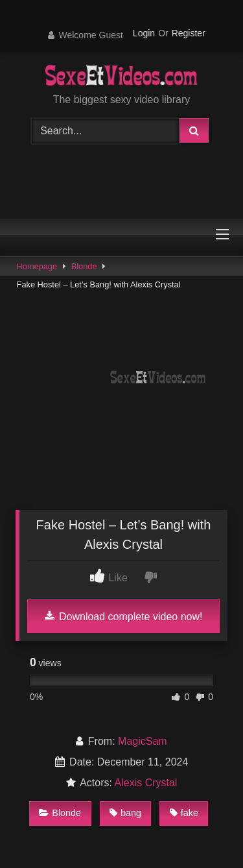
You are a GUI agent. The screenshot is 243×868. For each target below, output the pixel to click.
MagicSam (143, 741)
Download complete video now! (124, 616)
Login (144, 33)
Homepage (37, 266)
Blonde (84, 266)
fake (184, 813)
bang (125, 813)
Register (189, 33)
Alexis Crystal (146, 783)
